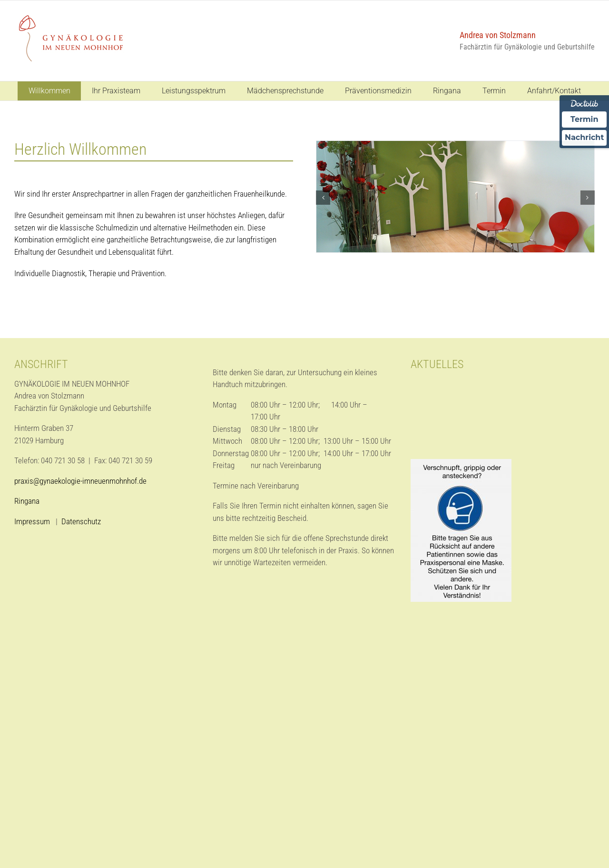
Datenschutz (81, 521)
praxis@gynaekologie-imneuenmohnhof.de (80, 481)
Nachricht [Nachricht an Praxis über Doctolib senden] (584, 138)
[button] (323, 198)
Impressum (33, 521)
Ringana (27, 501)
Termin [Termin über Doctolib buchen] (584, 119)
